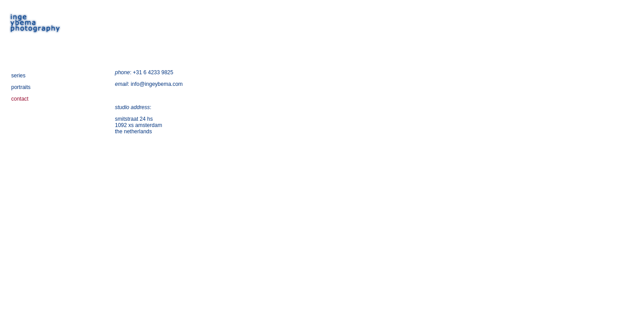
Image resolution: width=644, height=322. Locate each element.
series (18, 76)
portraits (21, 87)
